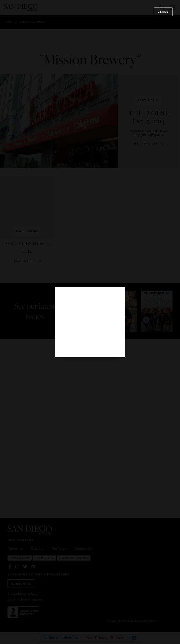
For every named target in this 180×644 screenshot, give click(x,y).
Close (163, 12)
